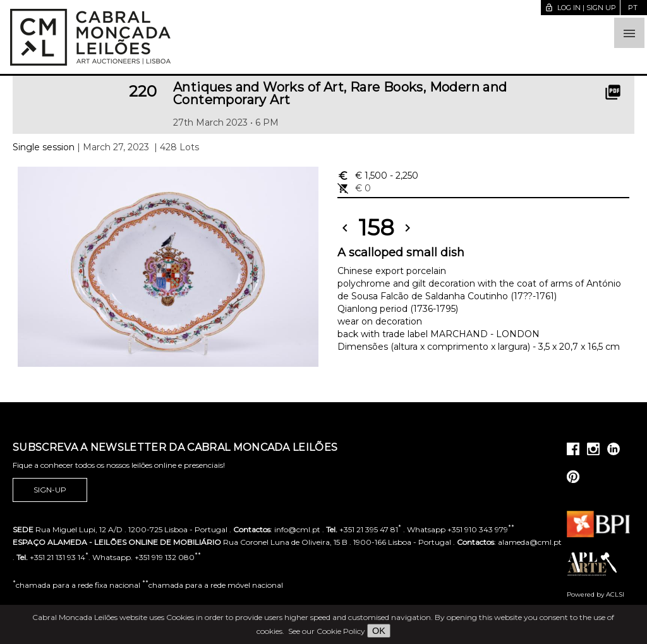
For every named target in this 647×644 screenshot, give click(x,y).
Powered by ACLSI (596, 594)
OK (379, 631)
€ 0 (354, 188)
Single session (44, 147)
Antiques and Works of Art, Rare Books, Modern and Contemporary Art (340, 93)
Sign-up (50, 490)
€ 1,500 (378, 176)
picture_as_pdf (613, 92)
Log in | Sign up (580, 8)
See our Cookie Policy (327, 631)
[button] (629, 33)
